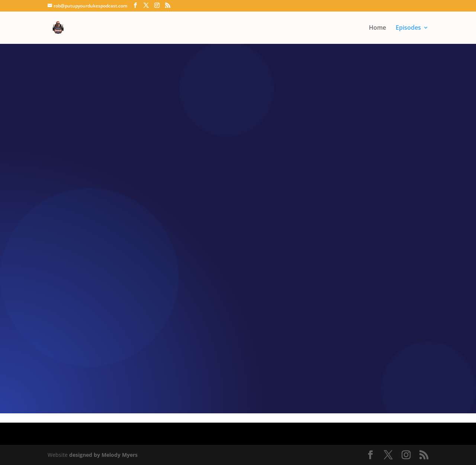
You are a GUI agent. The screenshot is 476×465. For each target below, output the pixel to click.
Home (377, 28)
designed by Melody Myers (103, 455)
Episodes (408, 28)
